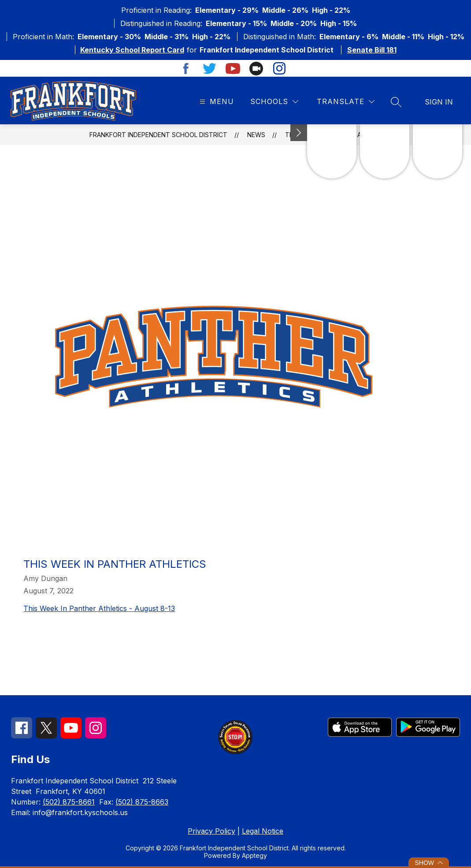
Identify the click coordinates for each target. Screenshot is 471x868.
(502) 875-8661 (69, 802)
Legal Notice (263, 831)
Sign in (439, 102)
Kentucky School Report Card (132, 50)
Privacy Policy (211, 831)
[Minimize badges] (299, 133)
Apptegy (254, 855)
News (256, 135)
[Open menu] (216, 102)
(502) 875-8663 (142, 802)
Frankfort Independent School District (158, 135)
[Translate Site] (346, 102)
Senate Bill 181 (372, 50)
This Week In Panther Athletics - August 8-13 (99, 608)
